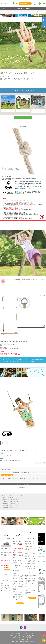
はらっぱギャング (17, 496)
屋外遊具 (3, 498)
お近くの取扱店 (41, 542)
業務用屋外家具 (5, 500)
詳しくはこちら (7, 569)
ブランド (3, 496)
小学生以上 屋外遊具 (10, 498)
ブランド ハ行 (9, 496)
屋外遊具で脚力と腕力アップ (11, 506)
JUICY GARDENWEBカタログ (41, 561)
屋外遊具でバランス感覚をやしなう (13, 504)
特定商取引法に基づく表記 (23, 639)
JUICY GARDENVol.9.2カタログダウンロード (41, 571)
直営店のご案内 (41, 536)
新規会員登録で (25, 4)
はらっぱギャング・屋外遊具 (14, 500)
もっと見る (23, 117)
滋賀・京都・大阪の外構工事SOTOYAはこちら (41, 551)
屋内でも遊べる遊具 (10, 507)
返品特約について (23, 488)
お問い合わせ (6, 4)
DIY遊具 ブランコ (25, 496)
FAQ (1, 4)
